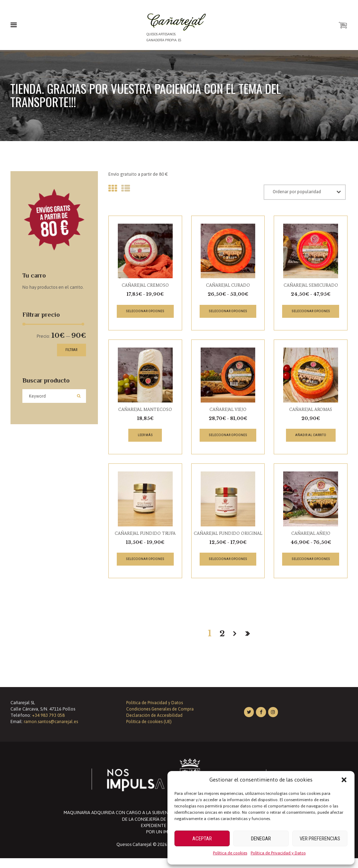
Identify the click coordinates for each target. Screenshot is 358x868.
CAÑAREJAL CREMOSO (145, 286)
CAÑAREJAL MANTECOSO (145, 411)
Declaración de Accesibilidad (155, 725)
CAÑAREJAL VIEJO (228, 411)
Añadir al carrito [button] (311, 437)
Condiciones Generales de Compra (161, 719)
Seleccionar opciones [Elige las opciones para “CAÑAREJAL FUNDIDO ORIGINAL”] (228, 569)
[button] (344, 780)
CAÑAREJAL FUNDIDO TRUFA (145, 536)
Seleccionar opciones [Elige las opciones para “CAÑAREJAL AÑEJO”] (311, 562)
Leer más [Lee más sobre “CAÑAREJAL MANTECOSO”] (145, 437)
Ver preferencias (320, 839)
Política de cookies (230, 853)
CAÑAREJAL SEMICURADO (311, 286)
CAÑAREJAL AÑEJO (311, 536)
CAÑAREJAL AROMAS (311, 411)
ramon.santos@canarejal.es (51, 731)
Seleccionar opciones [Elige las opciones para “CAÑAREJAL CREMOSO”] (145, 313)
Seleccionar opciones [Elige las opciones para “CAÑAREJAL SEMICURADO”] (311, 313)
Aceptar (202, 839)
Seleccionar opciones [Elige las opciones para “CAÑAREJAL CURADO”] (228, 313)
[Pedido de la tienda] (309, 193)
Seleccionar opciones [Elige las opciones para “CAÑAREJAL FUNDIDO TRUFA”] (145, 562)
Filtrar (69, 349)
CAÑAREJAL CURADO (228, 286)
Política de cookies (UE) (150, 731)
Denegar (261, 839)
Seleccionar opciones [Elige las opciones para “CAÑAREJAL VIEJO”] (228, 437)
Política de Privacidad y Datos (278, 853)
